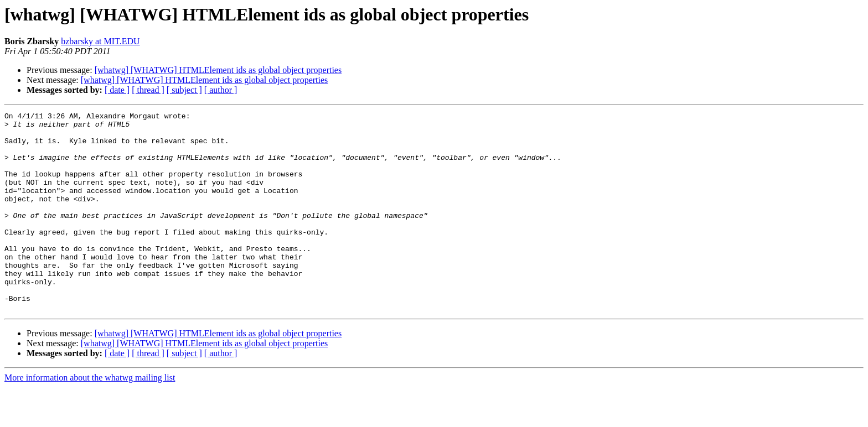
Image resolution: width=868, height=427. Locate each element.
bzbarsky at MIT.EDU (100, 41)
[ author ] (221, 90)
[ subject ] (184, 90)
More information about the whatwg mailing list (90, 417)
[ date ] (117, 90)
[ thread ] (148, 90)
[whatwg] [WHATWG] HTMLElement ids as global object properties (218, 70)
